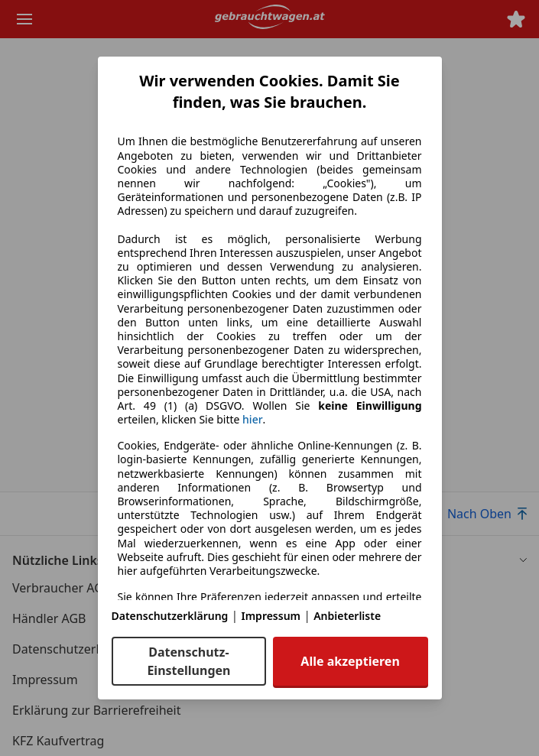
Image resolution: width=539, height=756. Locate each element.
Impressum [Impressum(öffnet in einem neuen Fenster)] (271, 616)
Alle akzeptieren (350, 661)
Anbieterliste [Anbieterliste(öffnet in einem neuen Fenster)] (347, 616)
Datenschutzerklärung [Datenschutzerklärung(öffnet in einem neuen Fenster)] (170, 616)
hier (253, 420)
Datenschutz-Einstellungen (188, 661)
